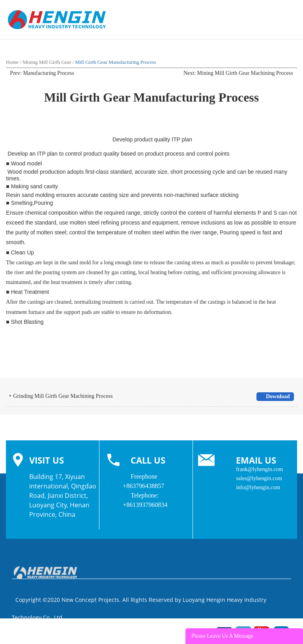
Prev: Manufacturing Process (42, 73)
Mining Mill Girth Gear (47, 62)
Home (12, 62)
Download (275, 396)
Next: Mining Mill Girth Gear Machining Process (238, 73)
